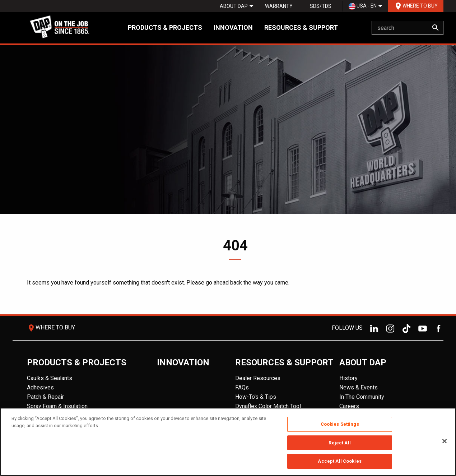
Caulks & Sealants (50, 378)
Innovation (233, 27)
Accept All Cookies (339, 461)
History (348, 378)
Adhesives (40, 387)
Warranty (279, 6)
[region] (228, 442)
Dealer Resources (258, 378)
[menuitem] (234, 6)
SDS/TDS (321, 6)
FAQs (242, 387)
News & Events (359, 387)
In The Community (362, 397)
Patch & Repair (45, 397)
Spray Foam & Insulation (57, 406)
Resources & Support (301, 27)
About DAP (234, 6)
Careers (349, 406)
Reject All (339, 443)
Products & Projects (165, 27)
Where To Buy (416, 6)
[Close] (445, 441)
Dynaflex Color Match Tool (268, 406)
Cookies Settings (340, 424)
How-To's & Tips (256, 397)
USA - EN (363, 6)
